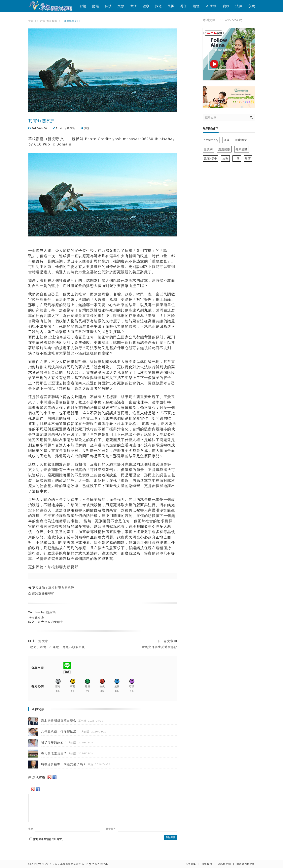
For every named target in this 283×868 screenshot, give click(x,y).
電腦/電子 (211, 159)
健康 (146, 6)
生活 (133, 6)
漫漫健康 (224, 149)
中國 (237, 159)
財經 (96, 6)
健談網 (208, 149)
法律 (239, 6)
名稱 (31, 829)
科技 (108, 6)
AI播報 (211, 6)
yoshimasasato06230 (133, 139)
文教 (121, 6)
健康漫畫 (242, 149)
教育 (248, 159)
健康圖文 (241, 140)
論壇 (196, 6)
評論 (83, 6)
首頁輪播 (52, 21)
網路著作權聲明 (43, 594)
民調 (171, 6)
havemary (211, 140)
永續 (252, 6)
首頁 (31, 21)
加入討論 (37, 777)
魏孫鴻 (71, 128)
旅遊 (159, 6)
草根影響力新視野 (63, 567)
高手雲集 (191, 864)
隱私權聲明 (224, 864)
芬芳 (184, 6)
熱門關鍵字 (211, 129)
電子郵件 (111, 829)
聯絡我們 (207, 864)
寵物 (226, 6)
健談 (227, 140)
